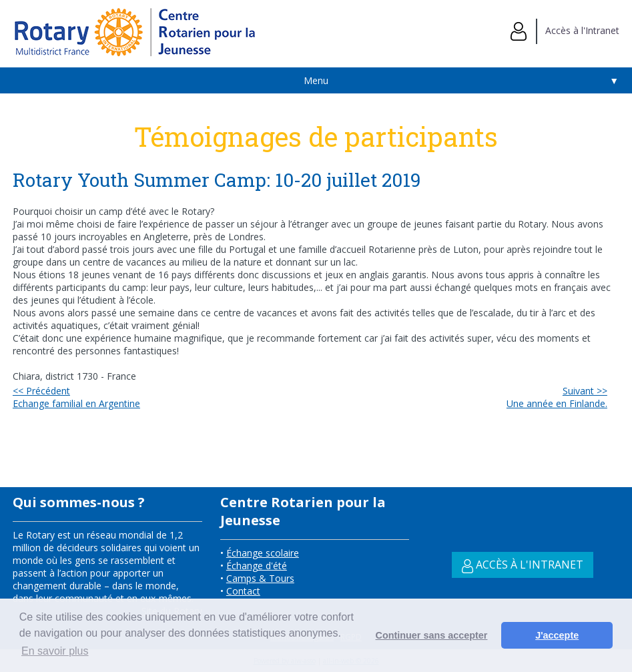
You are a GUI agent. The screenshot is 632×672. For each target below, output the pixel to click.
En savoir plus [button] (55, 651)
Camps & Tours (260, 578)
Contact (243, 591)
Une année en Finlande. (557, 397)
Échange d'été (257, 566)
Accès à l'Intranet (565, 30)
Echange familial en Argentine (76, 397)
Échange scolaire (263, 553)
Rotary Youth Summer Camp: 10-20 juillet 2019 (219, 180)
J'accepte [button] (557, 635)
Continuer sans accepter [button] (432, 635)
